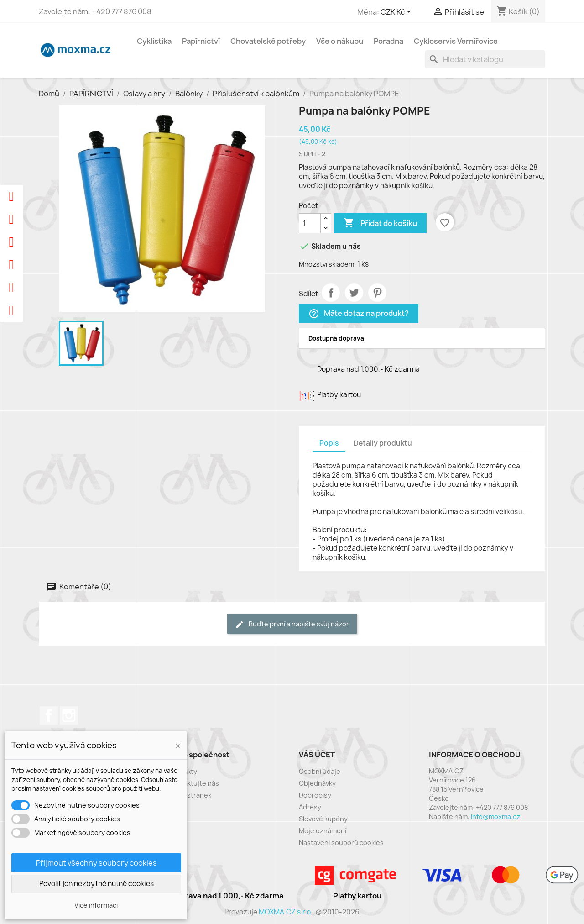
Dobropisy (315, 795)
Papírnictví (201, 41)
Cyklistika (154, 41)
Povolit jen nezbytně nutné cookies (96, 884)
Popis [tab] (329, 443)
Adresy (310, 807)
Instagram (69, 715)
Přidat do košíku (380, 223)
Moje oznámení (323, 831)
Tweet (354, 293)
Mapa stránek (190, 795)
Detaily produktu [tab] (383, 443)
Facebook (49, 715)
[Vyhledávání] (485, 59)
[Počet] (310, 223)
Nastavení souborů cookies (341, 843)
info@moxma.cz (495, 816)
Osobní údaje (320, 771)
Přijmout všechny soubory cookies (96, 863)
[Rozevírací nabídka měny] (397, 12)
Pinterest (377, 293)
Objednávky (317, 783)
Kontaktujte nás (194, 783)
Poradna (388, 41)
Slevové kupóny (323, 819)
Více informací (96, 905)
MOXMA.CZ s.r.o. (286, 912)
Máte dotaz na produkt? (359, 314)
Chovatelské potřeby (268, 41)
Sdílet (331, 293)
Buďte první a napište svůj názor (292, 624)
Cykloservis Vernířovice (456, 41)
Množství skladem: (327, 264)
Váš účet (317, 755)
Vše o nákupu (340, 41)
